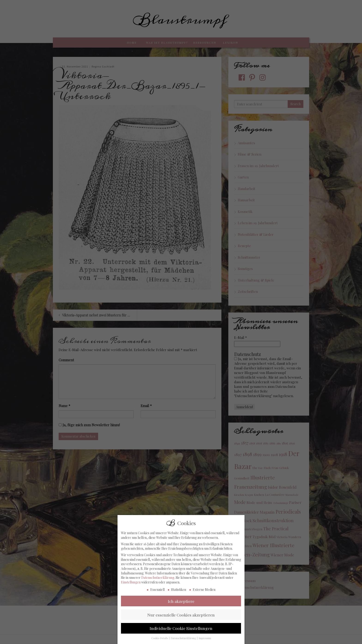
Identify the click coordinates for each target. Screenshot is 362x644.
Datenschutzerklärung (158, 580)
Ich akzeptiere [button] (181, 604)
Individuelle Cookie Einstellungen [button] (181, 631)
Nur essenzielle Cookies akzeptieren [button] (181, 617)
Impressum (205, 641)
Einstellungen (131, 585)
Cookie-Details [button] (160, 641)
